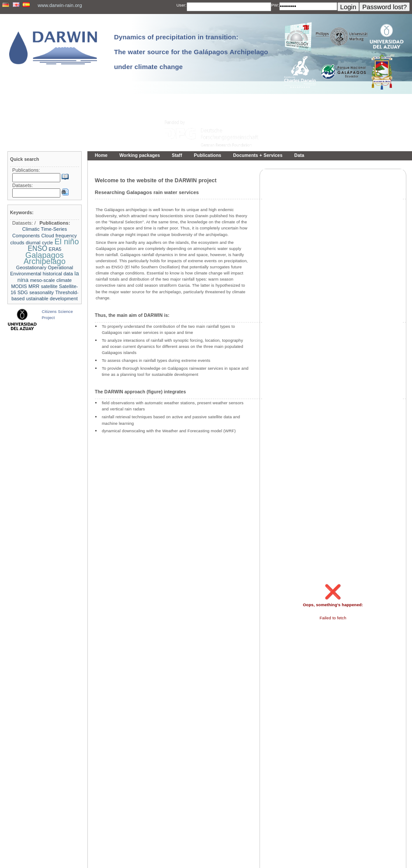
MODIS (19, 286)
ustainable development (52, 299)
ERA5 (55, 249)
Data (299, 155)
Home (101, 155)
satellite (49, 286)
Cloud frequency (59, 236)
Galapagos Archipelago (45, 258)
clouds (17, 243)
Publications (208, 155)
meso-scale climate (51, 280)
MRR (34, 286)
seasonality (42, 292)
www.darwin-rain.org (60, 5)
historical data (58, 274)
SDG (23, 292)
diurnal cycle (39, 243)
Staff (177, 155)
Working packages (140, 155)
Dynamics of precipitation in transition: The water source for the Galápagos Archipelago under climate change (191, 52)
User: (182, 5)
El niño (67, 242)
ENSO (37, 248)
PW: (275, 5)
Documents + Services (258, 155)
